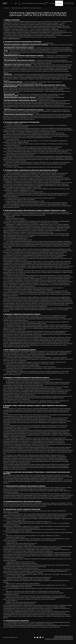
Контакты (52, 3)
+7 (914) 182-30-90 (68, 3)
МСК (16, 3)
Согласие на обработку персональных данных (59, 639)
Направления (30, 3)
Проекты (24, 3)
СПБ (11, 3)
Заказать (59, 3)
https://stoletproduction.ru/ (12, 39)
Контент (37, 3)
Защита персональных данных (64, 636)
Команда (42, 3)
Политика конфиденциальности (63, 637)
